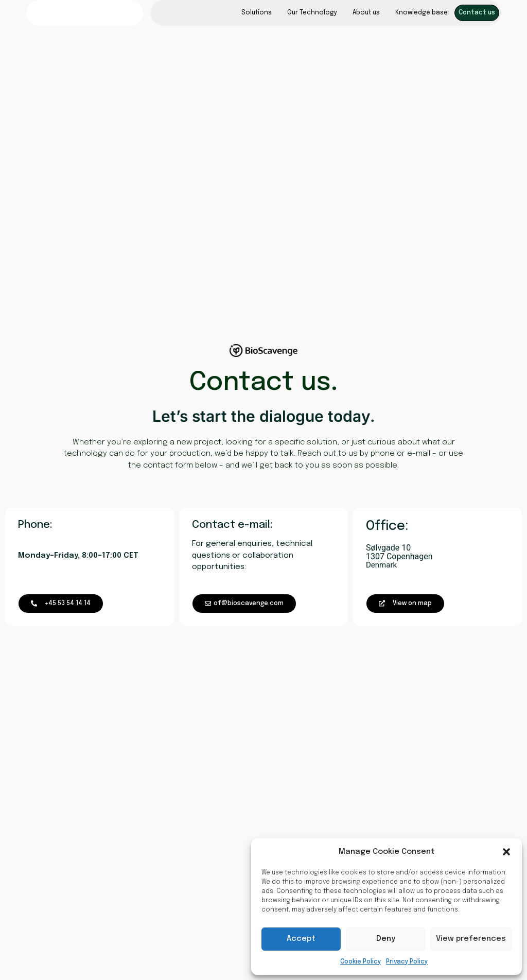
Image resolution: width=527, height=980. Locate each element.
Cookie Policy (361, 962)
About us (366, 13)
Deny (386, 939)
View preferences (471, 939)
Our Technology (312, 13)
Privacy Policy (407, 962)
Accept (301, 939)
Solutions (257, 13)
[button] (506, 852)
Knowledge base (421, 13)
